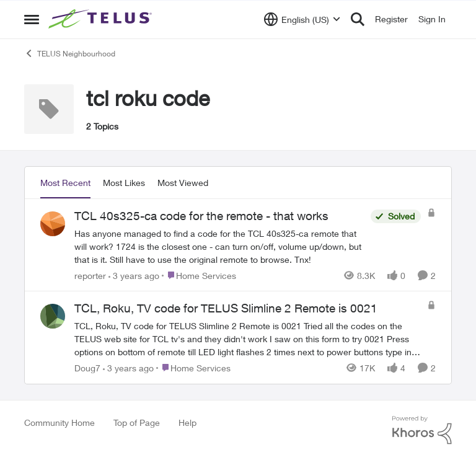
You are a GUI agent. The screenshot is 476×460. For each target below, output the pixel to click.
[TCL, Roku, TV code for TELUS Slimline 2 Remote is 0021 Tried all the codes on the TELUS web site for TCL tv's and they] (248, 339)
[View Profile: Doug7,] (53, 316)
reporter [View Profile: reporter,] (90, 275)
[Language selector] (302, 19)
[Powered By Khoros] (422, 430)
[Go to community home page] (102, 19)
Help (187, 422)
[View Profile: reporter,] (53, 224)
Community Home (59, 422)
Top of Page (137, 422)
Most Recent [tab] (65, 183)
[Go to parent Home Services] (199, 275)
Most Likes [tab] (124, 183)
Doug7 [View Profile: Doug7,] (87, 368)
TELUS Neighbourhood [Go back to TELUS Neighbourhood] (70, 53)
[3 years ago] (134, 275)
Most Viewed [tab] (183, 183)
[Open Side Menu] (32, 19)
